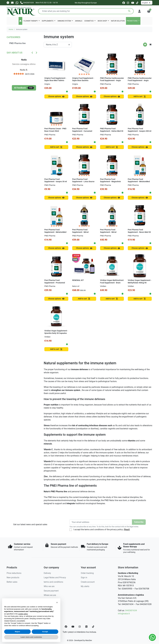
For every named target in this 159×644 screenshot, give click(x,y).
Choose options (56, 97)
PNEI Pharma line (17, 43)
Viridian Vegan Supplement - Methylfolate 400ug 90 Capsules (140, 283)
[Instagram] (80, 627)
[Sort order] (58, 45)
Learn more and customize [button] (31, 637)
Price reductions (14, 573)
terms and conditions (53, 582)
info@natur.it (124, 614)
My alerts (85, 586)
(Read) (127, 530)
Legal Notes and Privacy (55, 578)
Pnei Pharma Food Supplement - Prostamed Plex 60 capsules (55, 283)
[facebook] (124, 3)
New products (13, 578)
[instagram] (128, 3)
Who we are (49, 586)
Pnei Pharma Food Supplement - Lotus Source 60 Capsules (83, 182)
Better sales (12, 582)
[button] (149, 11)
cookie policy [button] (23, 614)
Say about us (15, 53)
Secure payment (51, 591)
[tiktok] (137, 3)
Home (11, 29)
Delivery (47, 573)
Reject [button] (17, 632)
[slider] (20, 74)
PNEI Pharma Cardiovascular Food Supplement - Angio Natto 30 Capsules (112, 81)
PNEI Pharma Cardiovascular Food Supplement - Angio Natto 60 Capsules (140, 81)
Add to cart (140, 97)
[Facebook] (66, 627)
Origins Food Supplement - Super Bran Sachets (83, 79)
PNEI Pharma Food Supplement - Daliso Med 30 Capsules (112, 131)
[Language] (147, 3)
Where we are (50, 595)
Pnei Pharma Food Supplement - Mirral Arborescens (80, 232)
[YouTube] (73, 627)
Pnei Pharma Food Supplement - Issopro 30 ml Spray (56, 182)
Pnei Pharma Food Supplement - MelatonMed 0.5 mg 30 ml (139, 182)
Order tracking (87, 573)
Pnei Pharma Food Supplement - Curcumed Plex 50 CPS (82, 131)
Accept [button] (45, 632)
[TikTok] (93, 627)
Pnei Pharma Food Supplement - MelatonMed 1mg (55, 232)
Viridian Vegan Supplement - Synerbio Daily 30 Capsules (56, 332)
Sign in (84, 578)
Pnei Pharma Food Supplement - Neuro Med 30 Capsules (139, 232)
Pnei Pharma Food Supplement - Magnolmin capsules (110, 182)
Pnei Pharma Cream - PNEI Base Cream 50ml (55, 130)
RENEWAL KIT (78, 280)
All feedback (24, 88)
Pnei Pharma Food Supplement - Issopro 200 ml (140, 130)
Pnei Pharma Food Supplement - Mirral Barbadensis (108, 232)
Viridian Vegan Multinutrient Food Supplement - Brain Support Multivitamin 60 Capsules (112, 284)
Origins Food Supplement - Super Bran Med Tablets (55, 79)
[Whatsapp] (17, 3)
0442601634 (131, 610)
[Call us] (27, 3)
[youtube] (133, 3)
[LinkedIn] (87, 627)
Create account (88, 582)
